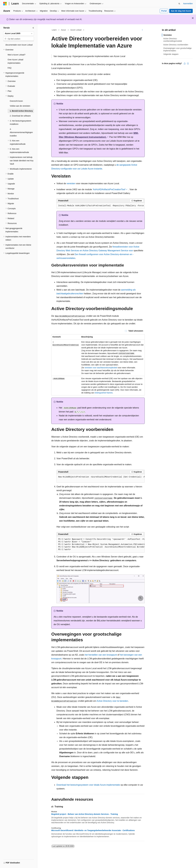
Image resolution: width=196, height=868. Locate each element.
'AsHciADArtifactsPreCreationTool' (109, 189)
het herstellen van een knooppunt (101, 655)
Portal (164, 11)
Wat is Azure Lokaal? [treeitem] (16, 55)
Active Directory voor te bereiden (112, 701)
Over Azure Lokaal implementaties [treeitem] (15, 61)
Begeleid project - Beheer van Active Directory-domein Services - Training (85, 814)
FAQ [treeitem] (10, 68)
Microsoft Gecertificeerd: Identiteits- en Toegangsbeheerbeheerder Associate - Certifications (93, 830)
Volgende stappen (171, 54)
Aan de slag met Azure (181, 11)
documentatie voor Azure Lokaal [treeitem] (19, 45)
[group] (101, 478)
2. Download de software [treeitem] (20, 116)
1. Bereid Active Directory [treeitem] (21, 111)
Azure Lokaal (76, 30)
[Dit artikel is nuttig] (185, 64)
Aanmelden (188, 4)
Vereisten (167, 35)
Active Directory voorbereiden (176, 45)
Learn (54, 30)
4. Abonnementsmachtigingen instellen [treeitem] (21, 132)
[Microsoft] (5, 4)
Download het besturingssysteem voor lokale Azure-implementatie (88, 785)
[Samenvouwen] (33, 28)
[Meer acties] (142, 30)
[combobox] (19, 34)
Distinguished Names (104, 393)
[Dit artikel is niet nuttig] (188, 64)
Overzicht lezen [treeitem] (16, 101)
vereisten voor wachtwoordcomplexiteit (101, 368)
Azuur (64, 30)
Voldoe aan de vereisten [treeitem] (20, 106)
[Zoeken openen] (179, 4)
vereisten (71, 183)
